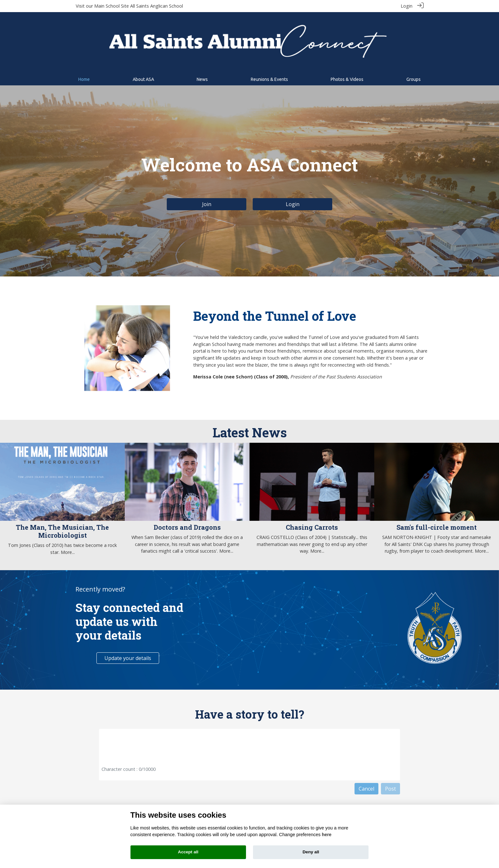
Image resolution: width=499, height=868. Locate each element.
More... (68, 552)
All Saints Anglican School (157, 6)
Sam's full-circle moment (437, 527)
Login (407, 6)
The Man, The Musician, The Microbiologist (62, 531)
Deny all (311, 852)
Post (390, 789)
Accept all (188, 852)
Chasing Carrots (312, 527)
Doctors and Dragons (187, 527)
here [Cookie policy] (327, 835)
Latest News (250, 432)
